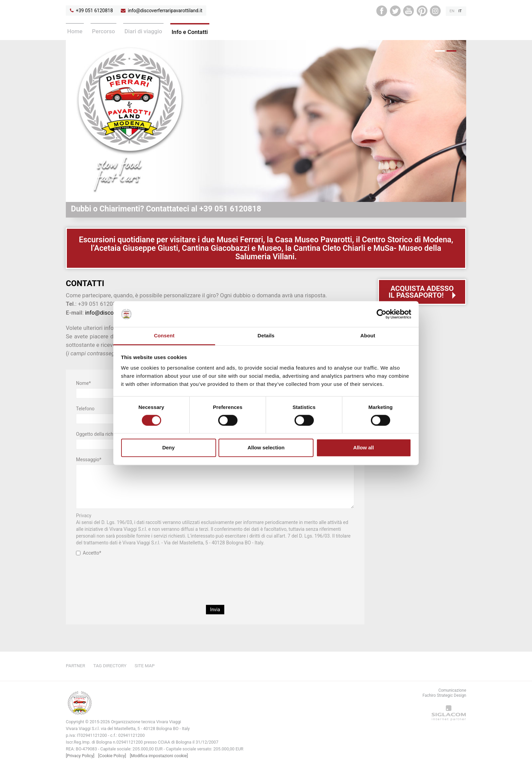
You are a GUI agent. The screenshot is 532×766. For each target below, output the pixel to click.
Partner (75, 666)
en (452, 11)
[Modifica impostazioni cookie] (159, 756)
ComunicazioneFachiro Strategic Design (444, 693)
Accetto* (89, 553)
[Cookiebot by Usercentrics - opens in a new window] (382, 314)
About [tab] (368, 336)
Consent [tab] (164, 336)
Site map (145, 666)
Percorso (103, 31)
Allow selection (266, 448)
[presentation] (215, 573)
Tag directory (110, 666)
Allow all (364, 448)
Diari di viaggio (143, 31)
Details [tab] (266, 336)
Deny (168, 448)
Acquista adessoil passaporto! (421, 292)
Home (75, 31)
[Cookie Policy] (112, 756)
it (460, 11)
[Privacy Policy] (80, 756)
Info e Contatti (190, 32)
